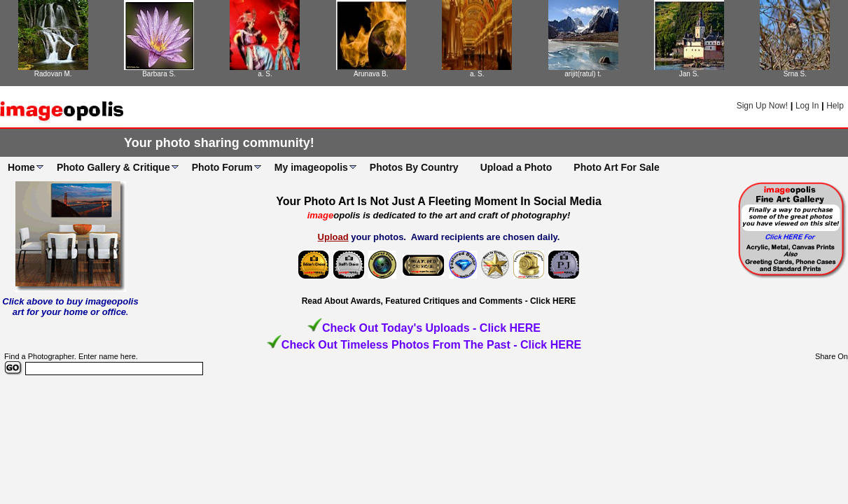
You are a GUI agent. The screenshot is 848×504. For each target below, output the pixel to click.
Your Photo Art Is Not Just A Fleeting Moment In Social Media (439, 201)
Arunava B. (371, 74)
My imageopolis (311, 167)
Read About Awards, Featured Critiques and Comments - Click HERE (439, 301)
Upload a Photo (516, 167)
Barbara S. (159, 74)
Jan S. (689, 74)
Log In (807, 106)
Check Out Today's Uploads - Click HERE (431, 328)
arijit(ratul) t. (583, 74)
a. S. (265, 74)
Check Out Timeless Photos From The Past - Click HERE (431, 345)
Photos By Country (414, 167)
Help (835, 106)
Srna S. (795, 74)
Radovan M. (53, 74)
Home (21, 167)
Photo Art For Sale (616, 167)
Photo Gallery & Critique (113, 167)
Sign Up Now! (762, 106)
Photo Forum (222, 167)
